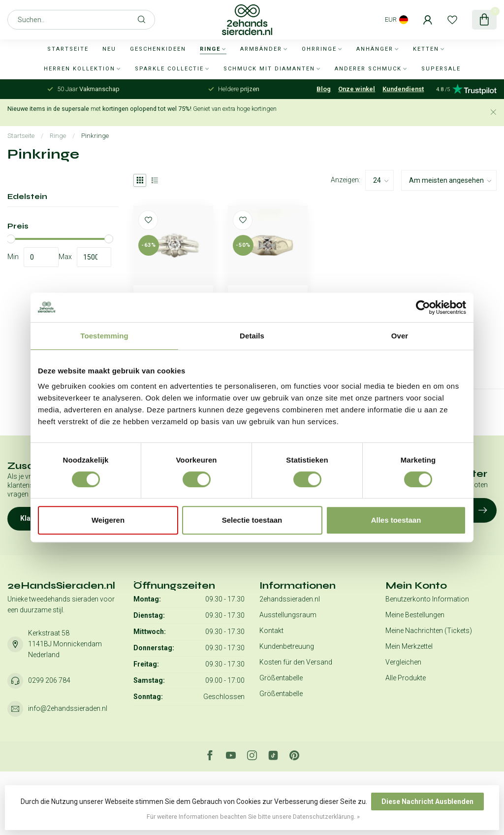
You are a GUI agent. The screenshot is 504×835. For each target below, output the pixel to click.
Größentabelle (281, 678)
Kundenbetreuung (287, 646)
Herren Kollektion (79, 69)
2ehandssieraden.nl (290, 599)
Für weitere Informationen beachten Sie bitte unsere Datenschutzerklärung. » (253, 817)
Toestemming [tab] (104, 336)
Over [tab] (400, 336)
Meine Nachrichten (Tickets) (429, 631)
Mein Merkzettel (409, 646)
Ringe (210, 49)
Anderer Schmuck (368, 69)
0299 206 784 (49, 680)
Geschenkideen (158, 49)
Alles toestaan (396, 520)
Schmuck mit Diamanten (269, 69)
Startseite (68, 49)
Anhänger (375, 49)
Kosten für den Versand (296, 662)
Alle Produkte (406, 678)
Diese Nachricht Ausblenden (427, 802)
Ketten (426, 49)
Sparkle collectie (169, 69)
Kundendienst (403, 89)
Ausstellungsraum (288, 615)
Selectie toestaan (252, 520)
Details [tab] (252, 336)
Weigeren (108, 520)
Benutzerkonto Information (427, 599)
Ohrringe (319, 49)
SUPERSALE (441, 69)
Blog (324, 89)
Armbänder (261, 49)
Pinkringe (95, 136)
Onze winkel (357, 89)
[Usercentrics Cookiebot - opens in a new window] (423, 307)
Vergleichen (403, 662)
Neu (109, 49)
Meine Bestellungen (415, 615)
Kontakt (271, 631)
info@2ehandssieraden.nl (68, 708)
